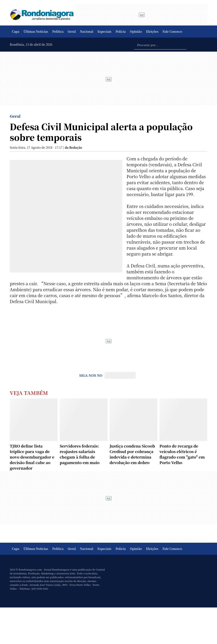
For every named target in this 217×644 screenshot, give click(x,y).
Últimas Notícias (36, 31)
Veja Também (29, 393)
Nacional (87, 31)
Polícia (121, 31)
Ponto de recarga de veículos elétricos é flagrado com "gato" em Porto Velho (182, 454)
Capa (16, 31)
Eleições (152, 31)
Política (58, 31)
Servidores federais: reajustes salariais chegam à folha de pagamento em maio (80, 454)
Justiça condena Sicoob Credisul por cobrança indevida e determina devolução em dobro (132, 454)
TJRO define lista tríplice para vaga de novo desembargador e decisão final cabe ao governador (32, 457)
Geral (72, 31)
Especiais (104, 31)
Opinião (136, 31)
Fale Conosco (172, 31)
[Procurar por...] (160, 45)
